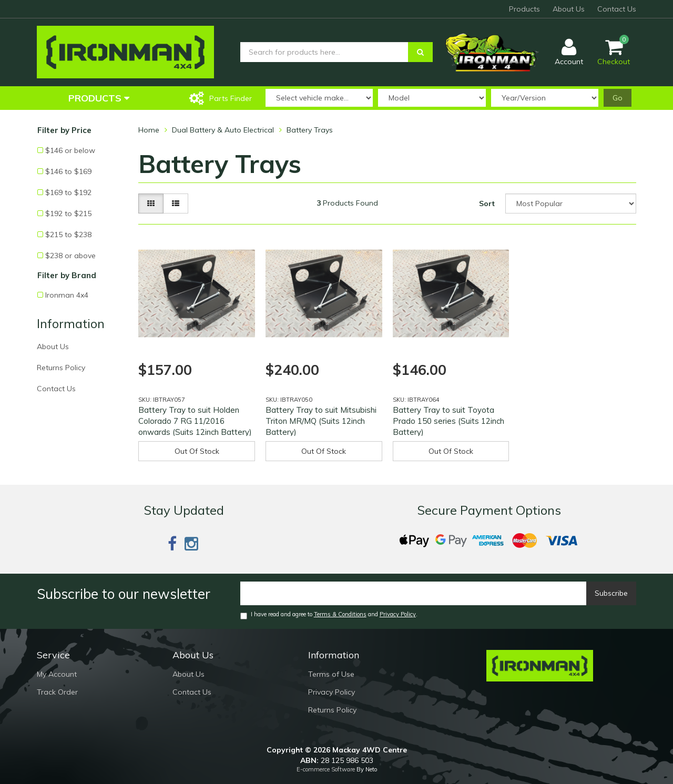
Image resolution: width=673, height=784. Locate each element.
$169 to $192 (68, 192)
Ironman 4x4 (67, 295)
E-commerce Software (326, 769)
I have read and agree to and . (329, 615)
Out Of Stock (197, 451)
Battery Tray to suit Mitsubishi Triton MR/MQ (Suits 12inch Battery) (321, 421)
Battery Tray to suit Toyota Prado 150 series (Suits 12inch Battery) (448, 421)
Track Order (57, 692)
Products (524, 9)
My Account (57, 674)
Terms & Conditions (340, 614)
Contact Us (617, 9)
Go (618, 98)
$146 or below (70, 150)
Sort (487, 203)
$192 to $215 (68, 213)
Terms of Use (331, 674)
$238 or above (70, 256)
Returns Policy (61, 368)
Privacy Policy (398, 614)
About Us (569, 9)
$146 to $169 (68, 171)
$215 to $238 (68, 235)
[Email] (414, 593)
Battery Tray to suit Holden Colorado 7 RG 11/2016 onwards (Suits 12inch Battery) (195, 421)
